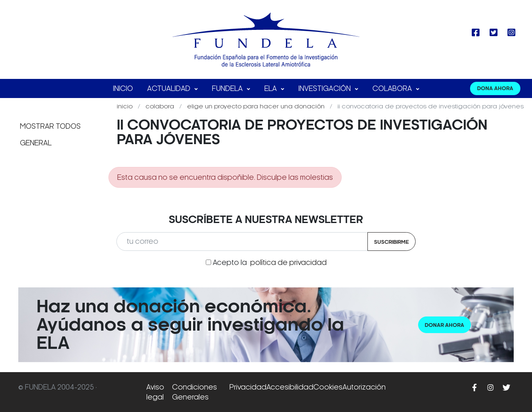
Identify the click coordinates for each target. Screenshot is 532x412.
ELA (271, 88)
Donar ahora (445, 325)
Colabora (393, 88)
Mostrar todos (50, 126)
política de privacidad (288, 262)
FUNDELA (228, 88)
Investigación (325, 88)
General (36, 143)
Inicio (123, 88)
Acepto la (270, 262)
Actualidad (170, 88)
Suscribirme (392, 242)
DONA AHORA (495, 88)
